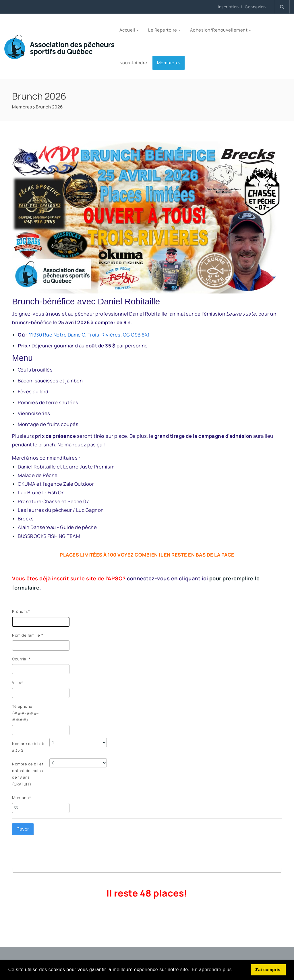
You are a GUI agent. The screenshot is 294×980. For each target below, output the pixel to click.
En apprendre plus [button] (212, 970)
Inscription (228, 7)
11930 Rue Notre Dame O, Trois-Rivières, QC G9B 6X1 (89, 335)
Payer (23, 829)
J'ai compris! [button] (268, 970)
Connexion (255, 7)
